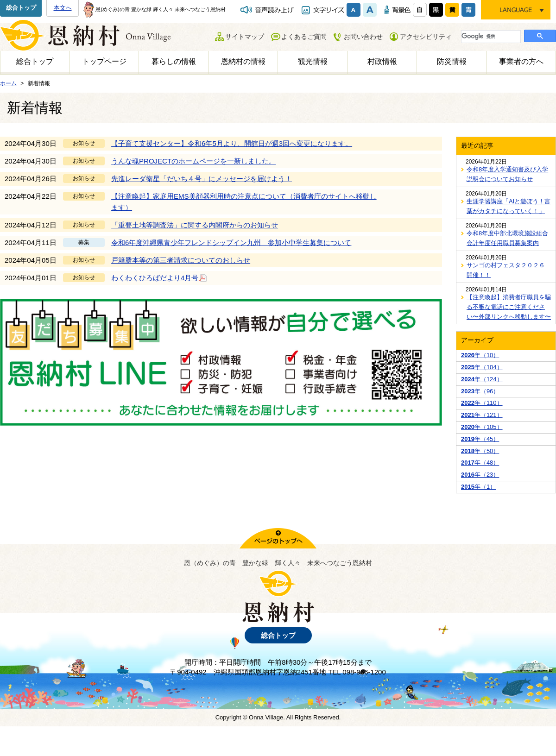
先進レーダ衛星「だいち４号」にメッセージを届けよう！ (202, 179)
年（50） (480, 451)
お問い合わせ (363, 37)
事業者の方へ (521, 61)
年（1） (478, 487)
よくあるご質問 (304, 37)
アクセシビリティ (426, 37)
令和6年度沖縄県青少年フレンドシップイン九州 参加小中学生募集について (231, 243)
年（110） (482, 403)
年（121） (482, 415)
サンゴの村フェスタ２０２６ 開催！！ (509, 270)
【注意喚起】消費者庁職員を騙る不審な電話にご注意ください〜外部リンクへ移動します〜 (509, 307)
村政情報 (382, 61)
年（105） (482, 427)
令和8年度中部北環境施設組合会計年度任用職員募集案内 (507, 238)
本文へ (63, 8)
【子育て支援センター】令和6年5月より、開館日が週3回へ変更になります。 (232, 143)
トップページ (104, 61)
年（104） (482, 367)
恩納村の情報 (243, 61)
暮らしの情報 (174, 61)
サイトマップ (245, 37)
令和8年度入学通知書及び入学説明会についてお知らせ (507, 174)
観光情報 (313, 61)
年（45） (480, 439)
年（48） (480, 463)
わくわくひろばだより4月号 (159, 277)
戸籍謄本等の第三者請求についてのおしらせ (181, 260)
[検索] (490, 36)
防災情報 (452, 61)
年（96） (480, 391)
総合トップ (21, 8)
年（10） (480, 355)
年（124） (482, 379)
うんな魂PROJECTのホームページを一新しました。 (193, 161)
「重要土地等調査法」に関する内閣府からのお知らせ (195, 225)
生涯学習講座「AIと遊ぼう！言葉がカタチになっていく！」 (509, 206)
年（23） (480, 475)
